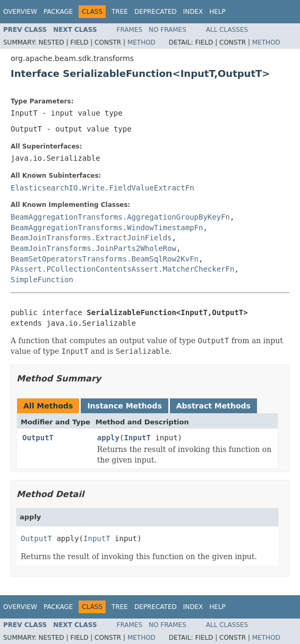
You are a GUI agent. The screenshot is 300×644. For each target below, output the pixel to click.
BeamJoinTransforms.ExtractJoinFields (91, 238)
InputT (137, 438)
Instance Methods (124, 406)
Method (142, 42)
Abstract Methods (213, 406)
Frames (130, 30)
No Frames (168, 30)
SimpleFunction (42, 280)
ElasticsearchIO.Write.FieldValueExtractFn (102, 188)
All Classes (227, 30)
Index (193, 12)
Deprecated (156, 12)
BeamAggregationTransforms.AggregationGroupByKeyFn (120, 217)
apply (108, 438)
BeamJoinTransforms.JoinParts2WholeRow (93, 248)
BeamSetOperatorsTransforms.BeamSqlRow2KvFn (105, 259)
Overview (20, 12)
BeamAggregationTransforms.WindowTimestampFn (107, 228)
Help (217, 12)
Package (58, 12)
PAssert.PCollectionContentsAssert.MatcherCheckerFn (122, 269)
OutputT (38, 438)
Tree (120, 12)
